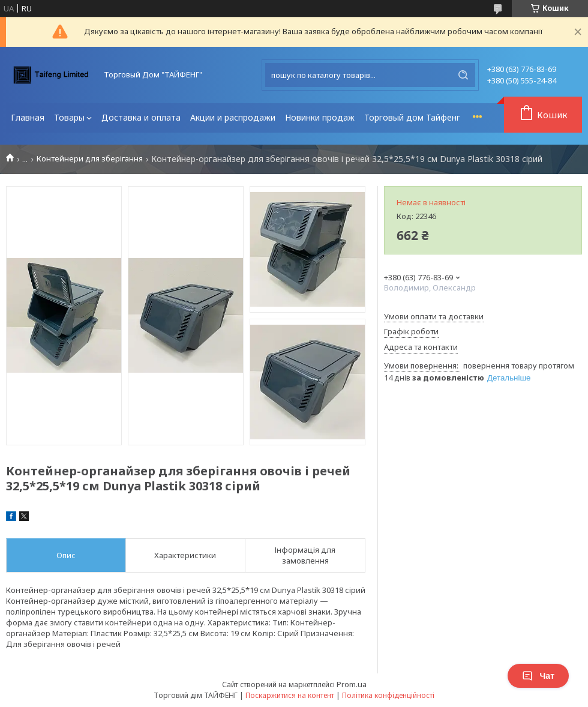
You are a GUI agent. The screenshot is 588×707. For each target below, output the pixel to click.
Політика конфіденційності (388, 695)
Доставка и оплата (141, 117)
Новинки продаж (320, 117)
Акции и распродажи (233, 117)
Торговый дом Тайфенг (412, 117)
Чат (538, 676)
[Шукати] (463, 75)
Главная (28, 117)
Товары (69, 117)
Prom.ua (352, 684)
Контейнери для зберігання (90, 159)
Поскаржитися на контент (290, 695)
